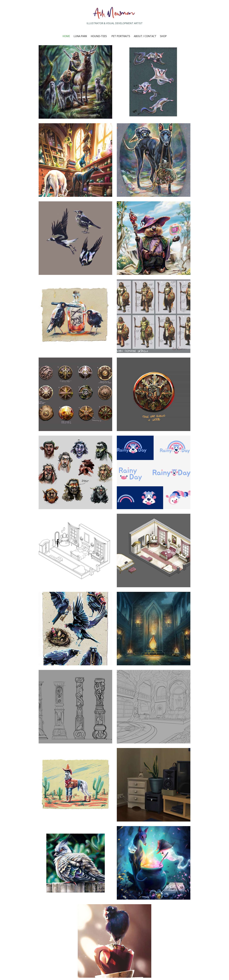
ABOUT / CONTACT (145, 36)
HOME (66, 36)
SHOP (163, 36)
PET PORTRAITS (121, 36)
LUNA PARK (80, 36)
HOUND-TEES (99, 36)
